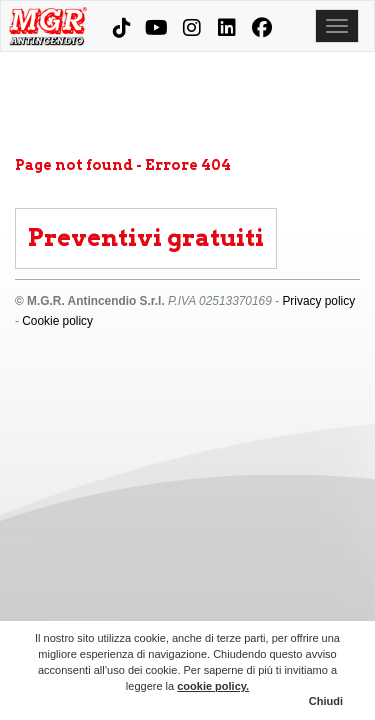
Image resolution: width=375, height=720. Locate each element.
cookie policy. (213, 686)
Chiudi (326, 701)
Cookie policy (57, 321)
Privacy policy (318, 301)
